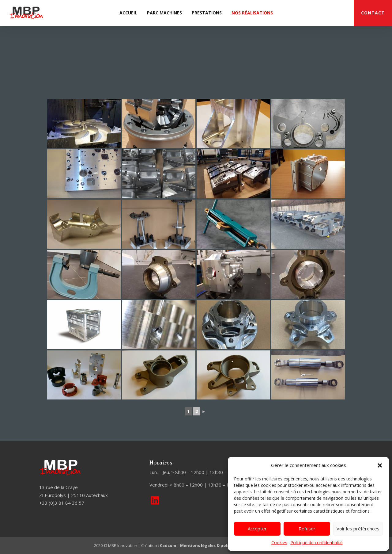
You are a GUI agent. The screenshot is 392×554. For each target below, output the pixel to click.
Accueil (128, 13)
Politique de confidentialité (317, 543)
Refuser (307, 529)
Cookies (279, 543)
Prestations (207, 13)
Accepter (257, 529)
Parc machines (164, 13)
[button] (380, 465)
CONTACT (373, 13)
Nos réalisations (252, 13)
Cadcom (168, 545)
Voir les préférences (358, 529)
